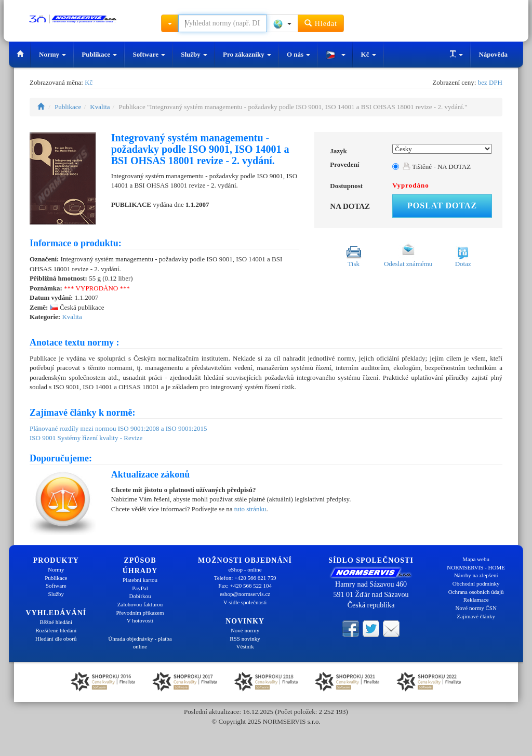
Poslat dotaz (442, 205)
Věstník (245, 646)
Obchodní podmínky (476, 583)
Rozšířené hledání (56, 630)
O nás (298, 54)
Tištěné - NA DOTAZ (437, 167)
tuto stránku (250, 509)
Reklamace (476, 600)
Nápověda (493, 54)
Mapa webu (476, 559)
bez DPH (490, 82)
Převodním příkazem (140, 613)
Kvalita (100, 107)
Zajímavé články (476, 616)
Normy (52, 54)
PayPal (140, 588)
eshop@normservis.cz (245, 594)
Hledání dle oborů (56, 639)
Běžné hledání (56, 622)
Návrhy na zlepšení (476, 575)
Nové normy (245, 630)
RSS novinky (245, 639)
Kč (369, 54)
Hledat (321, 23)
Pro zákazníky (247, 54)
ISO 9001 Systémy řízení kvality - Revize (86, 438)
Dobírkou (140, 596)
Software (149, 54)
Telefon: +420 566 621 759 (245, 578)
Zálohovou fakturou (140, 604)
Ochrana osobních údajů (476, 592)
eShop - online (245, 569)
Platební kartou (140, 580)
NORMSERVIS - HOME (476, 567)
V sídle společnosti (245, 602)
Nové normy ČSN (476, 608)
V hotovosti (140, 620)
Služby (194, 54)
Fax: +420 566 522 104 (245, 586)
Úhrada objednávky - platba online (140, 643)
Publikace (99, 54)
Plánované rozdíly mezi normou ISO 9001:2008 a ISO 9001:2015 (118, 428)
